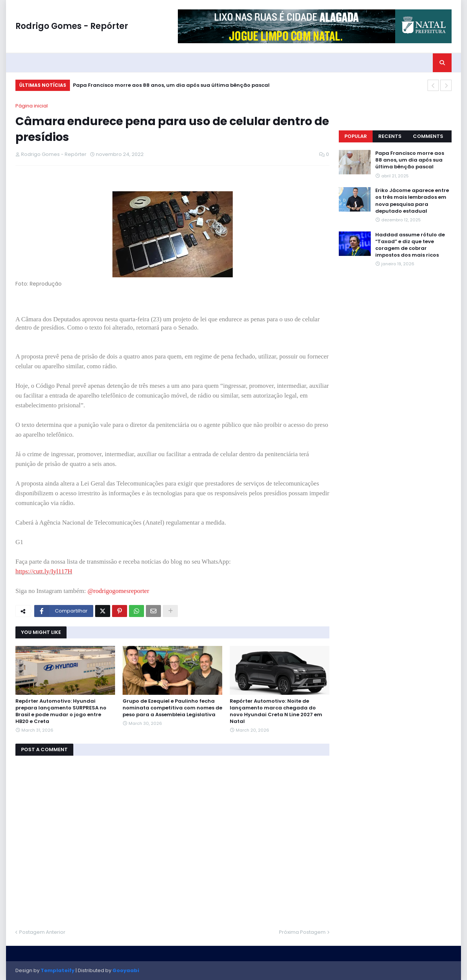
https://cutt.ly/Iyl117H (44, 571)
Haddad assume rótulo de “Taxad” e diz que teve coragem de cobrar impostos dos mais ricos (410, 245)
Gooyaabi (126, 970)
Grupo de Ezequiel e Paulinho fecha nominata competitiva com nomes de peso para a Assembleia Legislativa (172, 708)
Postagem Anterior (42, 932)
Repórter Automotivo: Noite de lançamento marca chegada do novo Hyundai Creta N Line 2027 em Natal (276, 712)
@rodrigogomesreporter (118, 591)
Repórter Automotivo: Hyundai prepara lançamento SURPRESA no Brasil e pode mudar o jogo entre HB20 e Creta (61, 712)
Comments (428, 136)
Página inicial (32, 106)
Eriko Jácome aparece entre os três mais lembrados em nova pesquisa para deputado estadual (412, 201)
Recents (390, 136)
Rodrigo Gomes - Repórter (72, 26)
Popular (356, 136)
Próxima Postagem (302, 932)
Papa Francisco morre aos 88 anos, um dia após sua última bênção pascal (171, 85)
